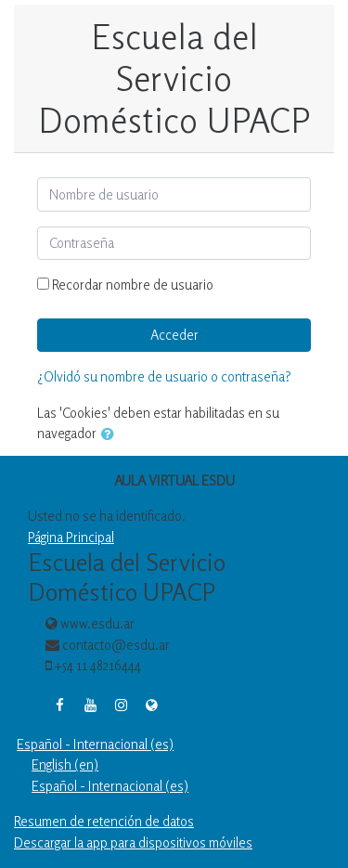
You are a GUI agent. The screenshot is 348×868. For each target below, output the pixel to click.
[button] (111, 435)
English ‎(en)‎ (65, 764)
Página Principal (71, 537)
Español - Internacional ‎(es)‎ (95, 744)
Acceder (174, 335)
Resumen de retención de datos (104, 821)
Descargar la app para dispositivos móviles (133, 842)
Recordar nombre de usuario (133, 285)
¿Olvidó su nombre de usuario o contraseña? (164, 376)
